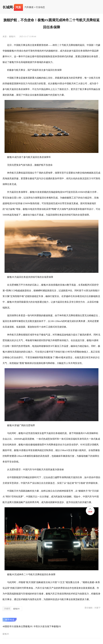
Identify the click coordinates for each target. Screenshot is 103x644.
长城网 (8, 7)
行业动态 (40, 7)
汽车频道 (29, 7)
